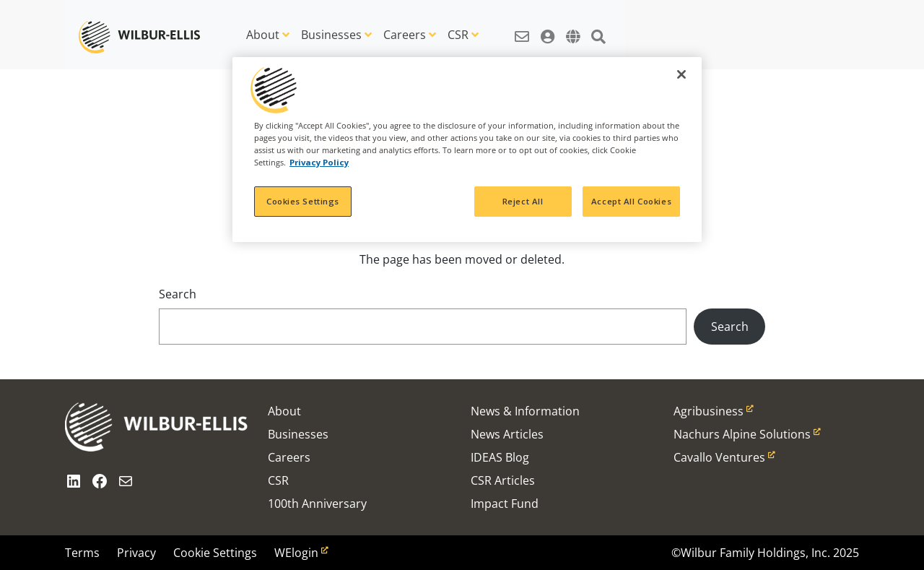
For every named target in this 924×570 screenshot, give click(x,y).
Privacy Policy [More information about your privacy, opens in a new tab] (319, 162)
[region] (467, 150)
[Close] (681, 74)
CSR (458, 35)
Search (178, 294)
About (263, 35)
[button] (522, 29)
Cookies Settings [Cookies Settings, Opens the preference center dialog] (303, 201)
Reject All (523, 201)
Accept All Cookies (631, 201)
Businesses (331, 35)
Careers (405, 35)
